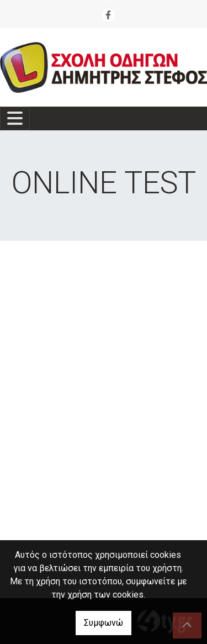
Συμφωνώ (104, 623)
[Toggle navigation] (15, 118)
